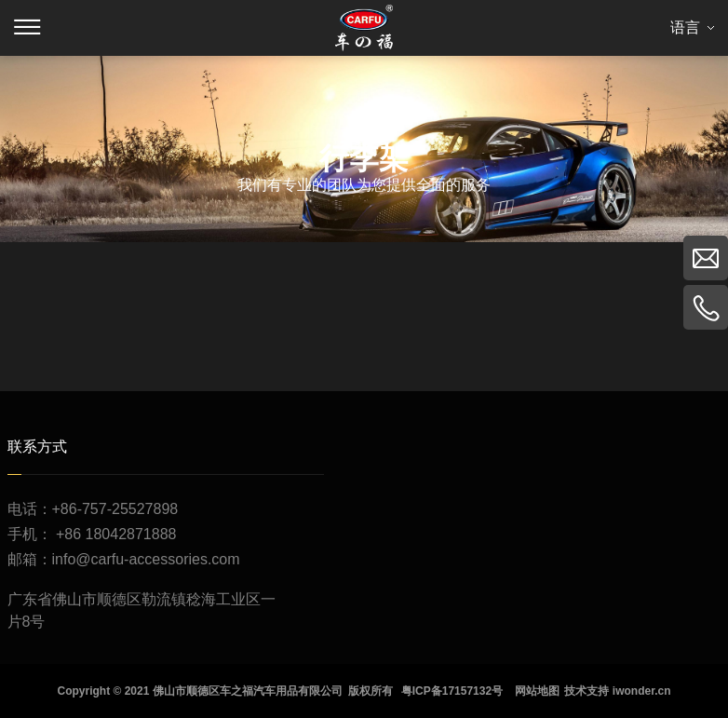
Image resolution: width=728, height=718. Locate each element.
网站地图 (537, 691)
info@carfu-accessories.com (146, 559)
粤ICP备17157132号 (452, 691)
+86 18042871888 (116, 534)
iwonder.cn (642, 691)
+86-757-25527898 (115, 509)
